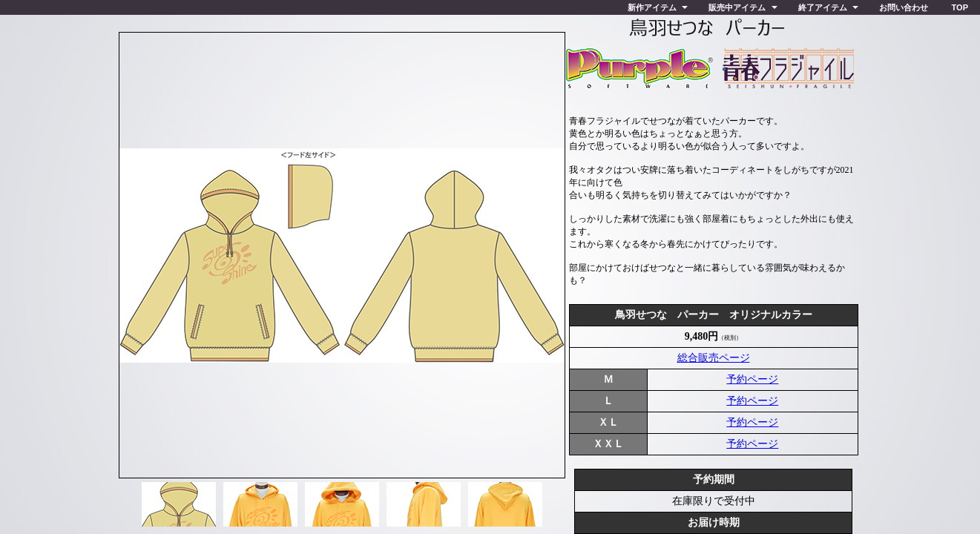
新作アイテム (652, 7)
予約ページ (752, 379)
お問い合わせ (904, 7)
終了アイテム (823, 7)
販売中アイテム (737, 7)
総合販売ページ (714, 358)
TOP (960, 7)
